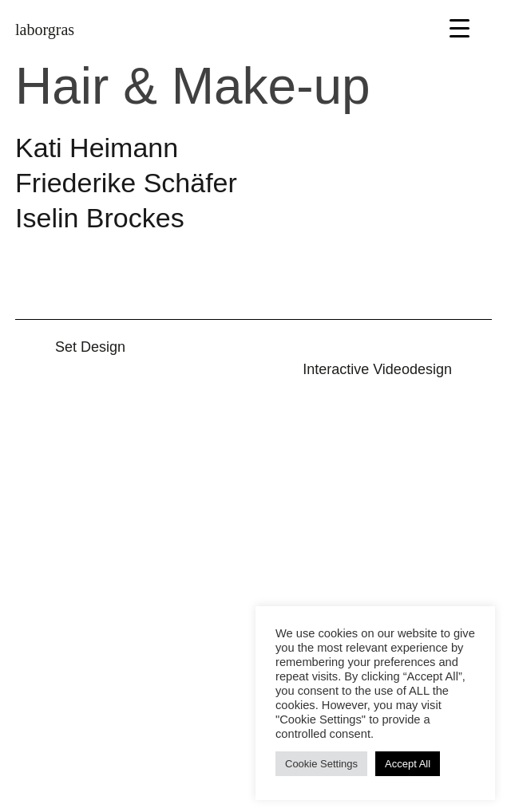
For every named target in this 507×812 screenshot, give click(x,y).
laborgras (45, 30)
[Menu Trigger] (459, 28)
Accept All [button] (408, 764)
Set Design (90, 347)
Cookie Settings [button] (321, 764)
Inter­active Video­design (377, 369)
